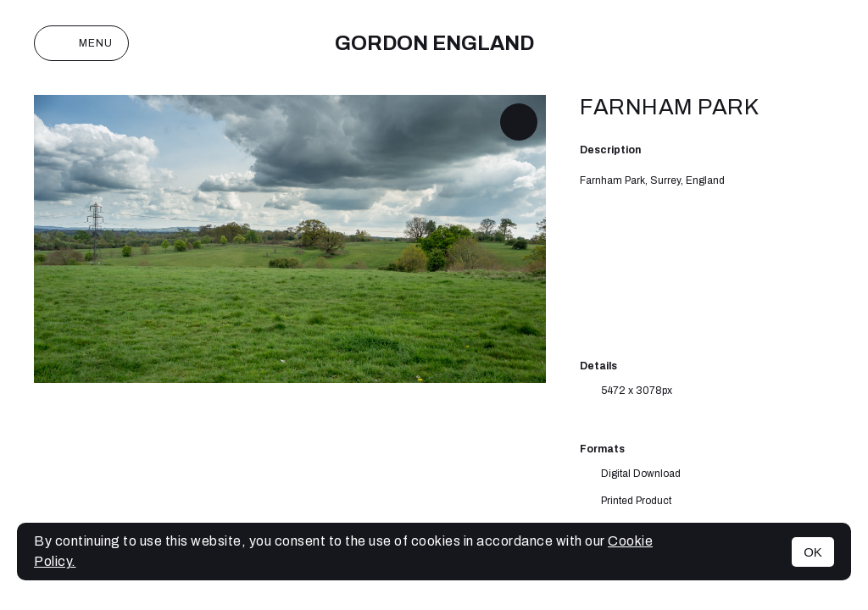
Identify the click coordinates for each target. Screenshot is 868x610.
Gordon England (434, 43)
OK (813, 552)
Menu (81, 43)
